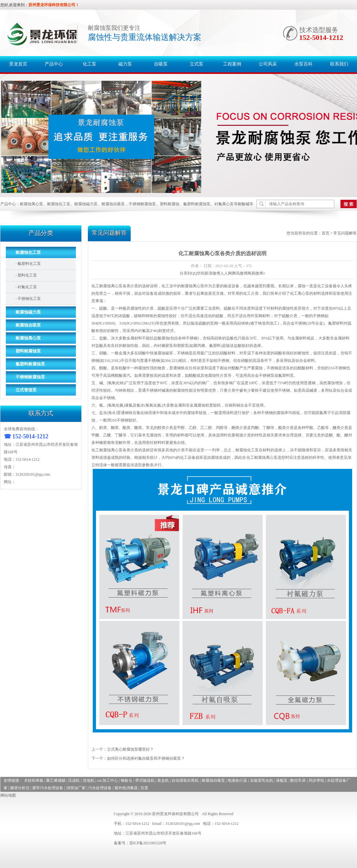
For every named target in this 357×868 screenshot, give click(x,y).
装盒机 (163, 780)
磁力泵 (125, 64)
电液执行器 (237, 780)
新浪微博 (212, 273)
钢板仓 (126, 780)
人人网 (226, 273)
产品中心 (54, 64)
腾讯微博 (240, 273)
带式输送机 (145, 780)
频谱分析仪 (20, 788)
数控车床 (298, 780)
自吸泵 (161, 64)
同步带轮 (316, 780)
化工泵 (89, 64)
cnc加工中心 (107, 780)
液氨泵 (282, 780)
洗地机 (89, 780)
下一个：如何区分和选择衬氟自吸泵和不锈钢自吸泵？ (138, 758)
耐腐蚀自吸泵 (213, 780)
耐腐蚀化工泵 (247, 450)
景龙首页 (18, 64)
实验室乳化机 (262, 780)
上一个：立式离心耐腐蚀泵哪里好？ (123, 749)
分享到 (185, 273)
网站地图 (8, 795)
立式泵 (196, 64)
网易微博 (255, 273)
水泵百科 (303, 64)
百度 (144, 788)
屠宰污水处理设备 (48, 788)
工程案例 (232, 64)
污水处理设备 (100, 788)
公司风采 (268, 64)
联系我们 (339, 64)
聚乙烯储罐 (56, 780)
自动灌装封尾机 (185, 780)
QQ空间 (198, 273)
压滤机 (74, 780)
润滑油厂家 (76, 788)
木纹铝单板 (34, 780)
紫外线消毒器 (126, 788)
